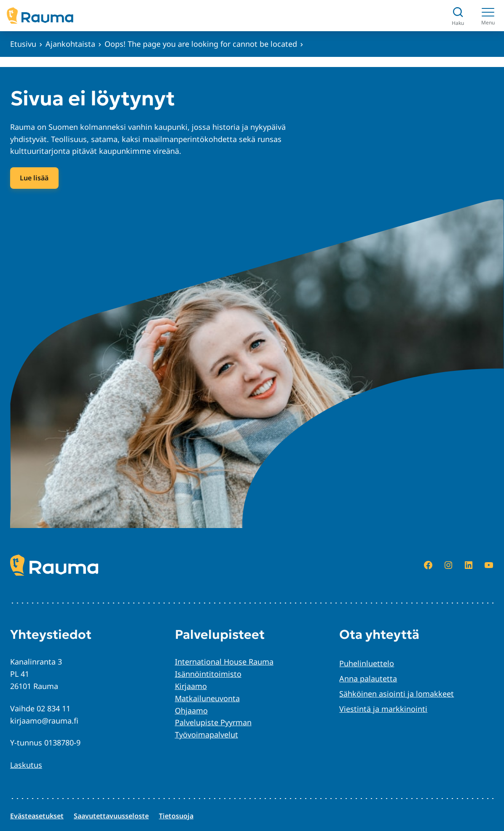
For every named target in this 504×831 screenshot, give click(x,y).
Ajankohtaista (70, 44)
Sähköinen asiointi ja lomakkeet (397, 694)
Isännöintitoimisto (208, 674)
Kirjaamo (191, 686)
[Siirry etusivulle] (40, 16)
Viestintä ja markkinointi (383, 709)
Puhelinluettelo (367, 663)
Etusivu (23, 44)
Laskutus (26, 765)
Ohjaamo (191, 710)
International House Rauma (224, 662)
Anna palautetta (368, 678)
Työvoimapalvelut (206, 734)
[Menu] (488, 16)
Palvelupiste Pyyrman (213, 722)
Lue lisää (34, 178)
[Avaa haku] (458, 16)
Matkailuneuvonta (207, 698)
